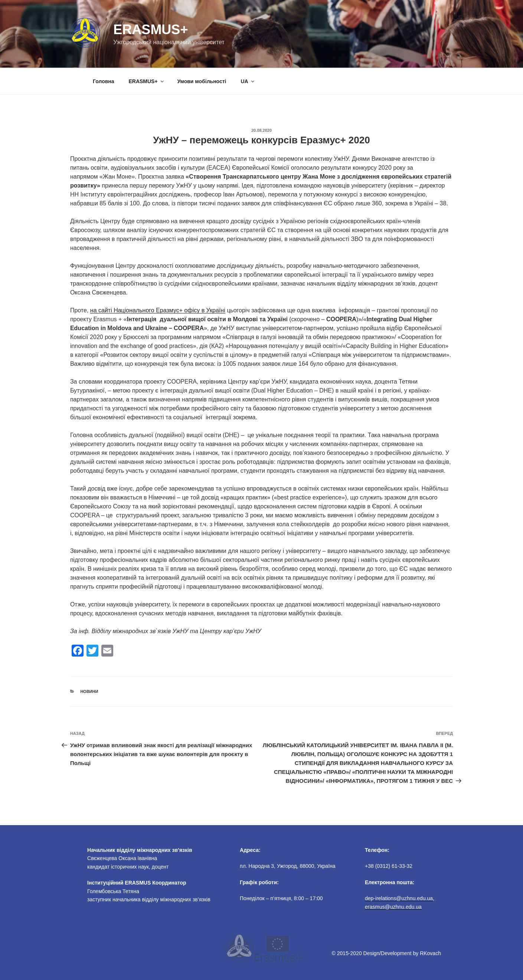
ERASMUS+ (146, 81)
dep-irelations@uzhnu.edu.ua (399, 898)
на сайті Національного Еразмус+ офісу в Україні (158, 310)
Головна (104, 81)
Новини (89, 691)
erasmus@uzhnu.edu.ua (393, 907)
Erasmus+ (151, 30)
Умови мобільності (202, 81)
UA (248, 81)
